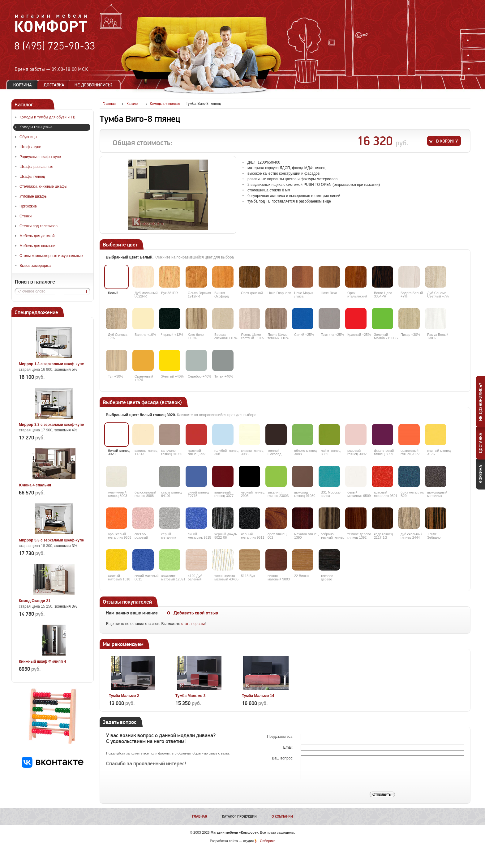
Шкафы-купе (30, 147)
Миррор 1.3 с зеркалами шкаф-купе (51, 364)
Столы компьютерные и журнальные (51, 256)
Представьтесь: (281, 737)
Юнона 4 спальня (35, 485)
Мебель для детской (37, 236)
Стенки (26, 216)
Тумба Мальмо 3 (190, 696)
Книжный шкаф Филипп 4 (42, 661)
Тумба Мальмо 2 (124, 696)
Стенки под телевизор (39, 226)
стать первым (193, 624)
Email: (289, 747)
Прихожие (28, 206)
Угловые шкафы (33, 196)
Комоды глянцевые (36, 127)
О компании (282, 817)
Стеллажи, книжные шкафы (43, 186)
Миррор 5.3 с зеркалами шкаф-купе (51, 540)
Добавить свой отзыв (196, 613)
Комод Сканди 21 (35, 601)
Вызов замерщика (35, 266)
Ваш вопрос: (283, 758)
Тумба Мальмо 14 (258, 696)
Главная (200, 817)
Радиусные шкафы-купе (40, 157)
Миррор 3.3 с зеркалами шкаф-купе (51, 425)
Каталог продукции (239, 817)
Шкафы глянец (32, 177)
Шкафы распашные (36, 167)
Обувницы (28, 137)
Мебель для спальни (37, 246)
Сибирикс (267, 841)
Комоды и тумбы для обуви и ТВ (47, 117)
